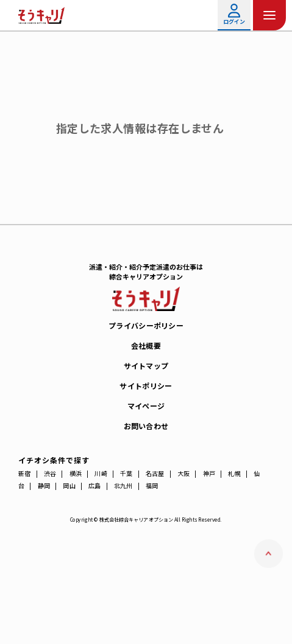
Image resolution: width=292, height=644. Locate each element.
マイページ (146, 406)
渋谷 (50, 473)
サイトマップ (146, 366)
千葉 (126, 473)
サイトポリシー (146, 386)
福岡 (152, 485)
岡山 (69, 485)
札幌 (234, 473)
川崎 (101, 473)
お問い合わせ (146, 426)
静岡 (44, 485)
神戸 (209, 473)
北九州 (123, 485)
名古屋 (155, 473)
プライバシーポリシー (146, 325)
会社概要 (146, 345)
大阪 (184, 473)
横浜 (76, 473)
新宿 (25, 473)
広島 (95, 485)
